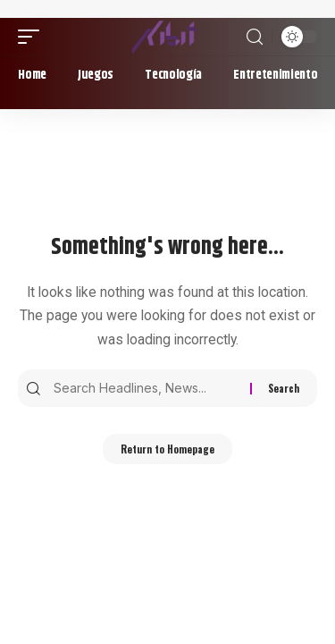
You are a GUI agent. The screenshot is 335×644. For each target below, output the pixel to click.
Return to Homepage (167, 449)
